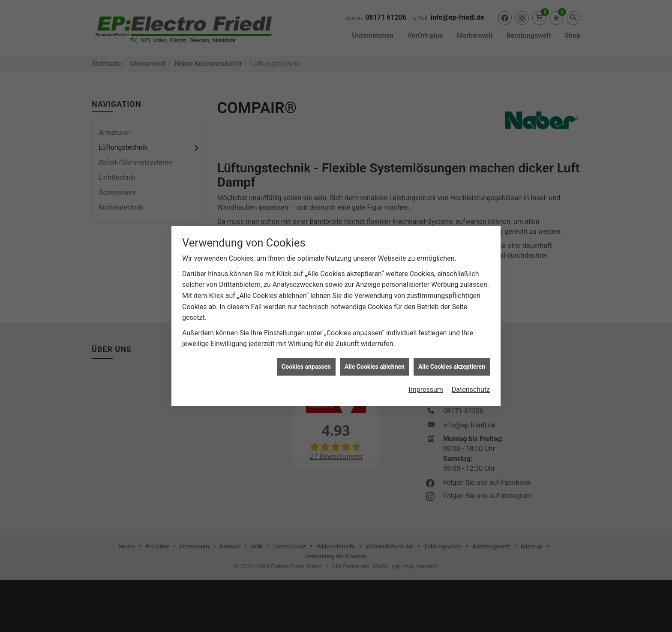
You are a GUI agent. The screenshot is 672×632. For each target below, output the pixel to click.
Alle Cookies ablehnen (375, 362)
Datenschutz (471, 386)
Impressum (426, 386)
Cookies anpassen (306, 362)
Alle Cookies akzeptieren (452, 362)
